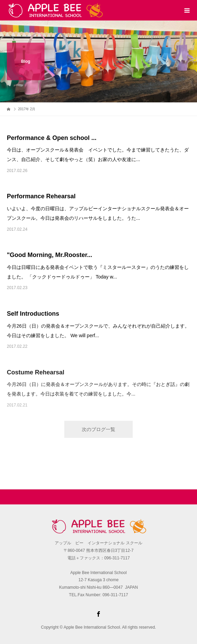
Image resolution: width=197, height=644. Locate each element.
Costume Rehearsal (36, 372)
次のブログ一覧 (98, 429)
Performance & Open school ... (52, 138)
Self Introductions (33, 314)
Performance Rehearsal (41, 196)
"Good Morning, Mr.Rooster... (50, 255)
